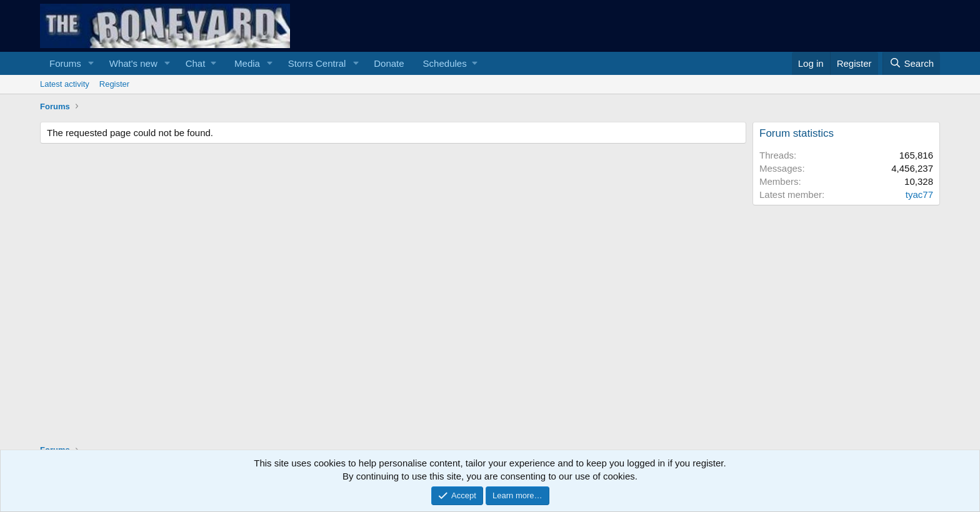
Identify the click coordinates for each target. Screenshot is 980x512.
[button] (91, 63)
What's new (133, 63)
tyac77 (919, 194)
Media (247, 63)
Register (114, 84)
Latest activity (65, 84)
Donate (389, 63)
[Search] (911, 63)
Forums (65, 63)
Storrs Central (317, 63)
